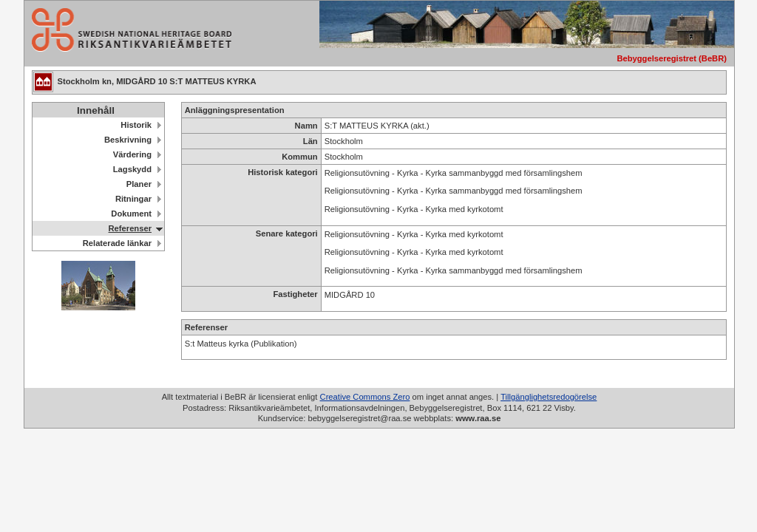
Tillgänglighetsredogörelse (549, 397)
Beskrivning (128, 140)
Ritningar (133, 199)
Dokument (131, 214)
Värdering (132, 154)
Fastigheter (295, 294)
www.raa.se (478, 418)
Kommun (299, 157)
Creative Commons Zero (365, 397)
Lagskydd (132, 169)
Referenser (130, 228)
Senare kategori (287, 233)
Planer (139, 184)
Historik (136, 125)
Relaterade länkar (117, 243)
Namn (306, 126)
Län (310, 141)
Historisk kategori (283, 172)
